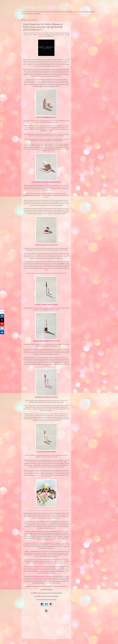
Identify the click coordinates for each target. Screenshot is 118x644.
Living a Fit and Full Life (46, 7)
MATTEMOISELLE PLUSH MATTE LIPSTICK (46, 397)
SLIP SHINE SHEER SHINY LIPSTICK (41, 576)
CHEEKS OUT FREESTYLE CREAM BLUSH (46, 245)
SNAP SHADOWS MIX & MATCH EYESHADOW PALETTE (46, 182)
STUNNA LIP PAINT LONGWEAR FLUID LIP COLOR (46, 341)
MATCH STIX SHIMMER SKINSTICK (46, 117)
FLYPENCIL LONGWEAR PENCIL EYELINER (46, 305)
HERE (44, 590)
